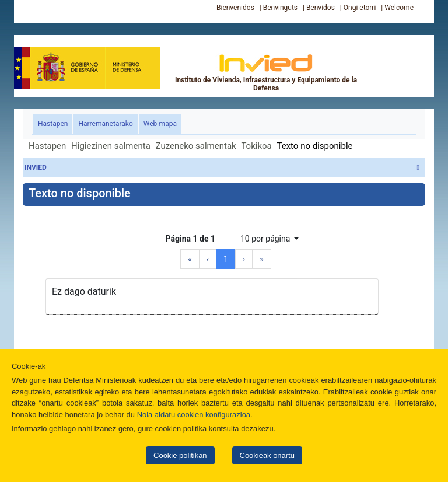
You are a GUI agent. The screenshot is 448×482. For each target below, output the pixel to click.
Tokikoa (256, 146)
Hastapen (55, 123)
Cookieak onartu (267, 455)
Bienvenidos (235, 8)
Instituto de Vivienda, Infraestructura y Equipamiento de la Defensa (266, 72)
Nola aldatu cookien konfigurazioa (194, 415)
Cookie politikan (180, 455)
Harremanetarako (105, 124)
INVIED (222, 167)
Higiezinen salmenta (111, 146)
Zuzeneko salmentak (196, 146)
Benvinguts (280, 8)
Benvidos (321, 8)
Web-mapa (160, 124)
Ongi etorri (360, 8)
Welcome (399, 8)
